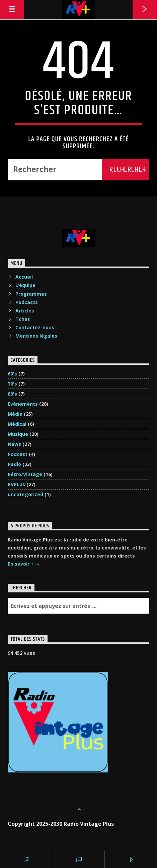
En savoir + (24, 564)
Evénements (23, 404)
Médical (17, 424)
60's (12, 374)
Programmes (31, 294)
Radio (14, 464)
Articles (25, 311)
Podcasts (27, 302)
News (14, 444)
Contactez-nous (35, 327)
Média (15, 414)
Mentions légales (36, 336)
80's (12, 394)
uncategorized (25, 494)
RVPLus (16, 484)
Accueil (24, 277)
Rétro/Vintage (25, 474)
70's (12, 384)
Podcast (18, 454)
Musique (18, 434)
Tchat (23, 319)
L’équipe (25, 285)
